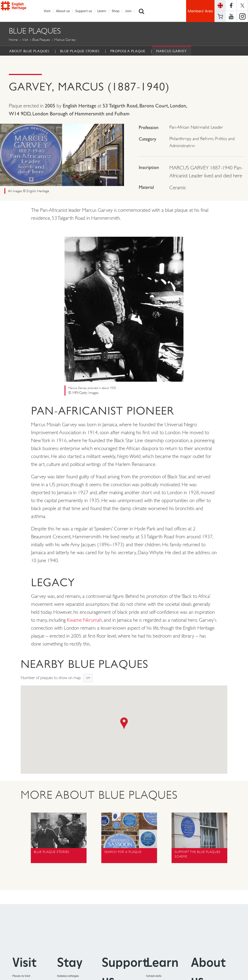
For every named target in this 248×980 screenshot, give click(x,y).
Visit (50, 11)
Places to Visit (21, 976)
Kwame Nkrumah (84, 620)
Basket (220, 16)
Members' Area (200, 11)
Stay (70, 962)
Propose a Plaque (128, 51)
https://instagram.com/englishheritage (242, 17)
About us (65, 11)
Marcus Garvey (171, 51)
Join (130, 11)
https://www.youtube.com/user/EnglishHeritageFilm (231, 17)
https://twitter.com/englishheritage (242, 5)
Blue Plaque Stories (80, 51)
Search (144, 11)
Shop (118, 11)
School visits (154, 976)
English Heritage (21, 11)
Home (13, 40)
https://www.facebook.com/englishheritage (231, 5)
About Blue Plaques (29, 51)
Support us (86, 11)
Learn (104, 11)
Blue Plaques (41, 40)
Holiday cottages (68, 976)
